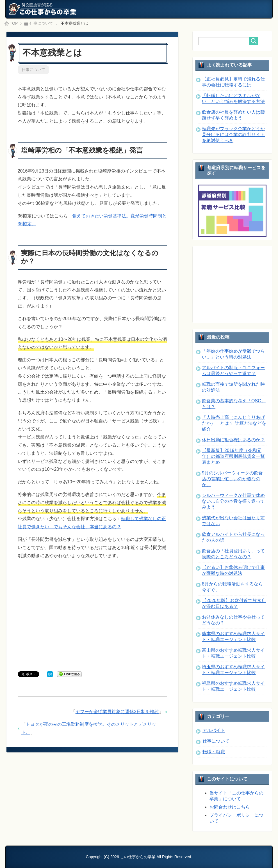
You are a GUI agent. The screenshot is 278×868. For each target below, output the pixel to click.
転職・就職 (214, 752)
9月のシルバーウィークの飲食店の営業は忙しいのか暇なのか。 (232, 479)
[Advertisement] (92, 616)
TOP (14, 23)
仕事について (33, 70)
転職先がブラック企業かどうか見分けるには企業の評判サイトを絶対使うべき (233, 135)
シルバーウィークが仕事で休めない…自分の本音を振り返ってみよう (233, 501)
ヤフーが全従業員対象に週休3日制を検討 (117, 712)
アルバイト (214, 730)
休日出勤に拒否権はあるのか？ (233, 440)
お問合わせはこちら (230, 807)
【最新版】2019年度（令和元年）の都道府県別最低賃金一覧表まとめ (233, 456)
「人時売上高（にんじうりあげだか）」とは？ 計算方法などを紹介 (234, 423)
